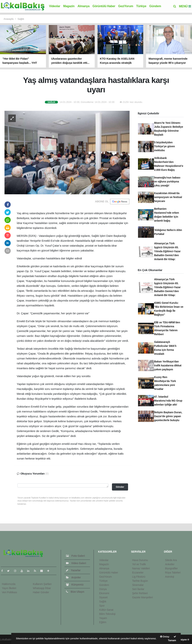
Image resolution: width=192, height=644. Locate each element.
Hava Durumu (140, 560)
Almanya (83, 6)
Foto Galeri (75, 556)
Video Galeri (76, 563)
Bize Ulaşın (75, 592)
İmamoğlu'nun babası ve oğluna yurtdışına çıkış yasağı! (167, 182)
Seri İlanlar (138, 589)
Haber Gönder (41, 592)
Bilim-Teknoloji (107, 614)
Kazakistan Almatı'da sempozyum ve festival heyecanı (168, 197)
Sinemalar (138, 585)
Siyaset (103, 597)
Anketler (170, 564)
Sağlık (21, 19)
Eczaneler (138, 573)
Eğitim (103, 622)
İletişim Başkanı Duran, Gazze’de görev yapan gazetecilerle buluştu (168, 416)
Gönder (120, 487)
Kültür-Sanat (106, 610)
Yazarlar (73, 570)
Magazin (69, 6)
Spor (102, 606)
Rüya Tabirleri (173, 573)
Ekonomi (104, 593)
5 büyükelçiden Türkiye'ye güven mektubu (165, 146)
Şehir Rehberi (140, 593)
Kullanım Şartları (42, 584)
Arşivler (73, 577)
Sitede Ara (171, 560)
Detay (165, 637)
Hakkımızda (9, 584)
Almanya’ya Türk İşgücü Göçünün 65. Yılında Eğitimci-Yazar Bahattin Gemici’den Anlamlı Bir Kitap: (167, 251)
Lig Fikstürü (139, 577)
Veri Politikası (9, 592)
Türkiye (141, 6)
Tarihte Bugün (140, 581)
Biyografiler (171, 568)
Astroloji (169, 577)
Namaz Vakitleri (141, 568)
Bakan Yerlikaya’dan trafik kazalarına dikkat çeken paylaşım (168, 365)
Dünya (103, 589)
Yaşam (103, 618)
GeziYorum (126, 6)
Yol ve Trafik (139, 564)
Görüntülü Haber (104, 6)
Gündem (155, 6)
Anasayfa (9, 19)
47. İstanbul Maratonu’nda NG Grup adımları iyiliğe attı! (168, 401)
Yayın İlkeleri (9, 588)
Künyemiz (75, 585)
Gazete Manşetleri (142, 597)
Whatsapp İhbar (42, 588)
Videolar (55, 6)
